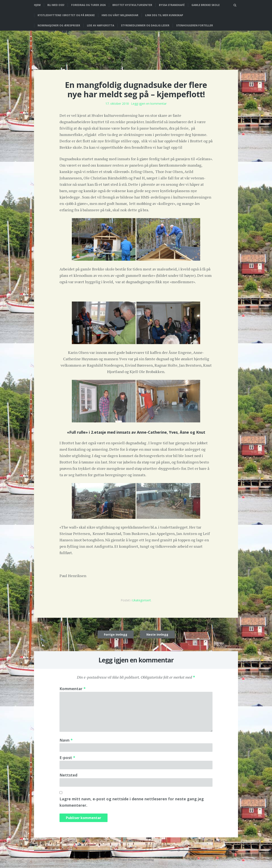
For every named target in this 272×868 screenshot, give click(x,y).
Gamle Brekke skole (206, 5)
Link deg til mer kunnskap (164, 15)
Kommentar (73, 689)
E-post (67, 758)
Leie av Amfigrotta (101, 25)
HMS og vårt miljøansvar (120, 15)
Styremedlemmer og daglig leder (145, 25)
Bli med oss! (56, 5)
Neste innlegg (157, 634)
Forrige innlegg (116, 634)
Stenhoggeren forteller (195, 25)
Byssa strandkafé (172, 5)
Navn (66, 740)
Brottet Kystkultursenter (132, 5)
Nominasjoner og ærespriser (59, 25)
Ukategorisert (142, 600)
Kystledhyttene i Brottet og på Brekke (66, 15)
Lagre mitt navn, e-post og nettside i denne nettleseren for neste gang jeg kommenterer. (132, 802)
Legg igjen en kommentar (149, 104)
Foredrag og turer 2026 (88, 5)
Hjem (37, 5)
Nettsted (68, 775)
